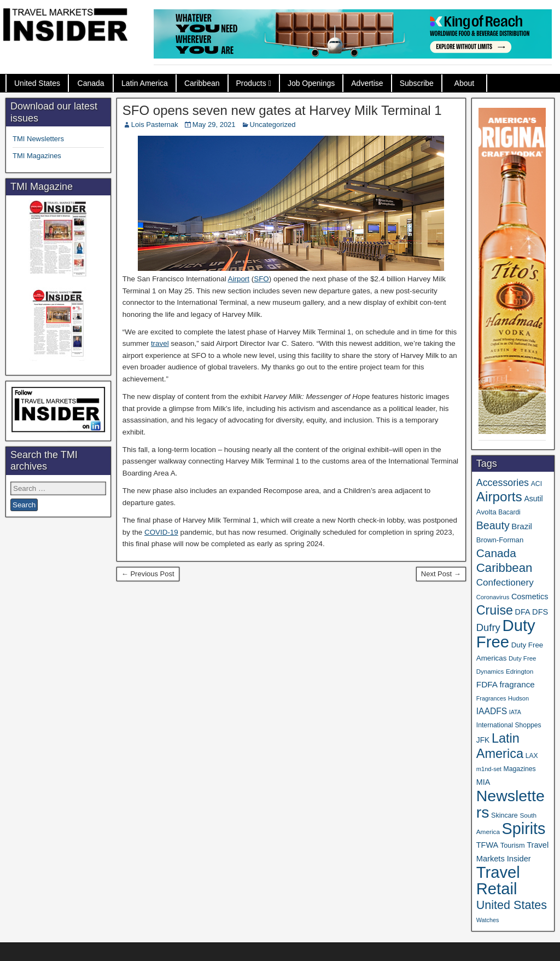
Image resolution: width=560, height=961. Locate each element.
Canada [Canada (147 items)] (496, 553)
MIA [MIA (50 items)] (483, 782)
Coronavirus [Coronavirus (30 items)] (493, 597)
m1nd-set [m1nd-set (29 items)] (489, 769)
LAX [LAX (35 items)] (532, 756)
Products (251, 83)
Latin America (145, 83)
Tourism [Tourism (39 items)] (513, 845)
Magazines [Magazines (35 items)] (520, 769)
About (465, 83)
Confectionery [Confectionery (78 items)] (505, 583)
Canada (91, 83)
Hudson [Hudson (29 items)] (518, 698)
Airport (239, 279)
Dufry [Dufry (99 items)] (488, 627)
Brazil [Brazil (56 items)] (522, 526)
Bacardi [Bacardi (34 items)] (509, 512)
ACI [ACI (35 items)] (536, 484)
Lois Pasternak (155, 125)
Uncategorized (273, 125)
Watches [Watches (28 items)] (488, 920)
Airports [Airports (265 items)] (499, 497)
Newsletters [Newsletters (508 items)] (511, 804)
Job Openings (311, 83)
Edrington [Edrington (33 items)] (520, 671)
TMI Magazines (37, 156)
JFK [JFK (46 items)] (483, 740)
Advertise (367, 83)
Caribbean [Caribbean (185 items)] (504, 568)
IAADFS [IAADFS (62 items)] (492, 711)
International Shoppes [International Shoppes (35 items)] (509, 725)
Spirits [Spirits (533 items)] (524, 829)
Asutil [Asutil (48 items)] (533, 499)
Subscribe (417, 83)
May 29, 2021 (214, 125)
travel (160, 343)
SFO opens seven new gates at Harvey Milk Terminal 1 (282, 110)
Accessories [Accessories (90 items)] (503, 483)
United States (37, 83)
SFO (261, 279)
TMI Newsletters (38, 139)
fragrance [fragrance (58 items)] (517, 684)
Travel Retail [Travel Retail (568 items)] (498, 881)
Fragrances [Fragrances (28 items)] (491, 698)
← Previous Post (148, 574)
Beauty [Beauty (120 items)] (493, 525)
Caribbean (202, 83)
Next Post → (441, 574)
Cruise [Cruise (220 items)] (495, 610)
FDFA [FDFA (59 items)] (487, 684)
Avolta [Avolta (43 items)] (486, 512)
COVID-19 (161, 532)
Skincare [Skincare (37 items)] (504, 815)
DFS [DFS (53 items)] (540, 612)
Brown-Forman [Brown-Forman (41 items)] (500, 540)
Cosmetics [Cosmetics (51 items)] (530, 597)
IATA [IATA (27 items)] (515, 712)
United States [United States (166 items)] (512, 905)
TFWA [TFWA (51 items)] (487, 845)
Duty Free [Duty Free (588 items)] (506, 633)
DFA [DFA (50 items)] (523, 612)
